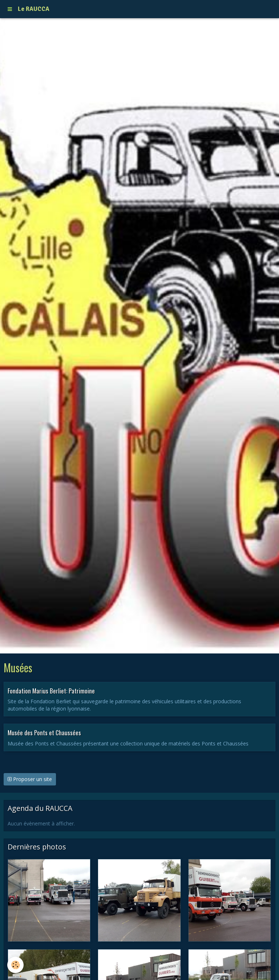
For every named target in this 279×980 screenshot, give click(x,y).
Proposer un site (30, 779)
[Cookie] (15, 965)
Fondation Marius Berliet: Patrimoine (51, 690)
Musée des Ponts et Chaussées (44, 733)
